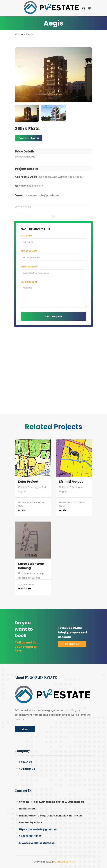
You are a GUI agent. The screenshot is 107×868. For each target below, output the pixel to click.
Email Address (29, 267)
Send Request (53, 316)
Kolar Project (28, 482)
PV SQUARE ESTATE (63, 862)
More (25, 729)
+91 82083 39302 (30, 836)
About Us (26, 762)
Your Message (29, 282)
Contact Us (27, 769)
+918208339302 (73, 632)
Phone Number (29, 251)
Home (19, 34)
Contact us (72, 644)
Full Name (26, 236)
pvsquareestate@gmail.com (39, 829)
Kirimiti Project (71, 482)
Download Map (29, 138)
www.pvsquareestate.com (37, 843)
